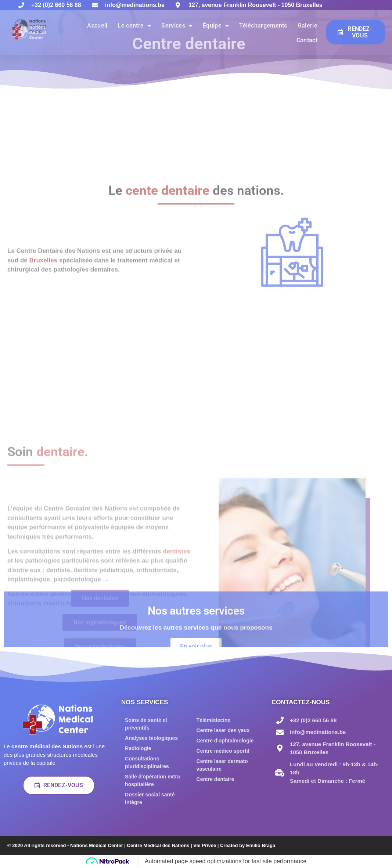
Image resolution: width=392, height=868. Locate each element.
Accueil (97, 26)
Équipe (216, 26)
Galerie (308, 26)
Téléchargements (263, 26)
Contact (307, 40)
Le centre (134, 26)
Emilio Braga (261, 845)
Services (177, 26)
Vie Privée (205, 845)
